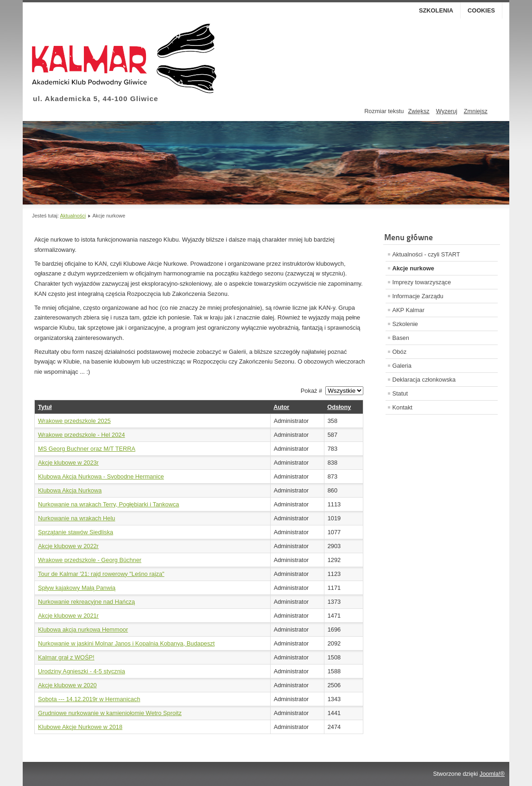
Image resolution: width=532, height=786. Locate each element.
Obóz (400, 352)
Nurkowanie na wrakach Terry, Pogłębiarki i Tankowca (108, 504)
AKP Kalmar (408, 310)
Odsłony (339, 407)
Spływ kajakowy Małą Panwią (77, 588)
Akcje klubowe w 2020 (67, 685)
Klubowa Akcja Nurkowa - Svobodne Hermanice (101, 476)
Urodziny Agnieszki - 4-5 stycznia (82, 671)
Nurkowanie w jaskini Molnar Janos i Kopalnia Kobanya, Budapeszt (126, 643)
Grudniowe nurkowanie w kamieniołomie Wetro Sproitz (110, 713)
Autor (281, 407)
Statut (400, 393)
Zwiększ (418, 111)
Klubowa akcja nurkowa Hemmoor (83, 629)
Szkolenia (436, 10)
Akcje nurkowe (413, 268)
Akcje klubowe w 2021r (68, 616)
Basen (401, 338)
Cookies (481, 10)
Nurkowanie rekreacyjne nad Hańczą (86, 602)
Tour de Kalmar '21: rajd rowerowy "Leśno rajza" (101, 574)
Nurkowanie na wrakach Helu (76, 518)
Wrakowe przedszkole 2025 (74, 421)
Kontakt (402, 407)
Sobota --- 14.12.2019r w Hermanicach (89, 699)
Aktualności (73, 216)
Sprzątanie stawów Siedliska (76, 532)
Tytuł (45, 407)
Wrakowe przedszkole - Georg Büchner (90, 560)
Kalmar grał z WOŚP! (66, 657)
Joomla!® (492, 774)
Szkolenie (405, 324)
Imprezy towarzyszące (422, 282)
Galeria (402, 366)
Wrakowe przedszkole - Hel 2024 (82, 435)
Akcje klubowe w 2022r (68, 546)
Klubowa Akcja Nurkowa (70, 490)
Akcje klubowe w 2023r (68, 463)
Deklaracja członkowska (424, 380)
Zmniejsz (476, 111)
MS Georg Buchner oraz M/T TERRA (87, 449)
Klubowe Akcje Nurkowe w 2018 (80, 727)
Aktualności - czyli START (426, 254)
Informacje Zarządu (418, 296)
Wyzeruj (447, 111)
